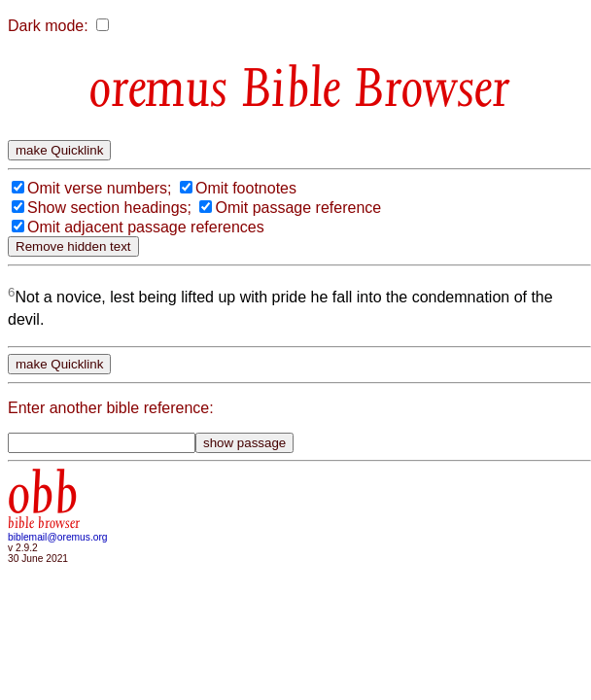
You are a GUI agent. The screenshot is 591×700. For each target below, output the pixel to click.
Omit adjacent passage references (146, 227)
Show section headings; (109, 208)
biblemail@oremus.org (58, 537)
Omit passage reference (298, 208)
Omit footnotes (246, 188)
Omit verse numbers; (99, 188)
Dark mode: (48, 26)
